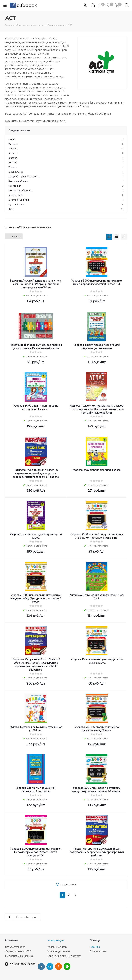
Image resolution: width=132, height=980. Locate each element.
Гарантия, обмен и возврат (64, 956)
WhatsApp (67, 967)
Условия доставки (59, 951)
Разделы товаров (19, 131)
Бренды (95, 947)
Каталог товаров (15, 947)
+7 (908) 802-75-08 (22, 964)
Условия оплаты (57, 947)
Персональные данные (19, 956)
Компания (11, 941)
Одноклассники (58, 967)
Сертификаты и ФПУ (18, 951)
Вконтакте (41, 967)
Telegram (50, 967)
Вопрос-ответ (98, 951)
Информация (56, 941)
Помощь (95, 941)
